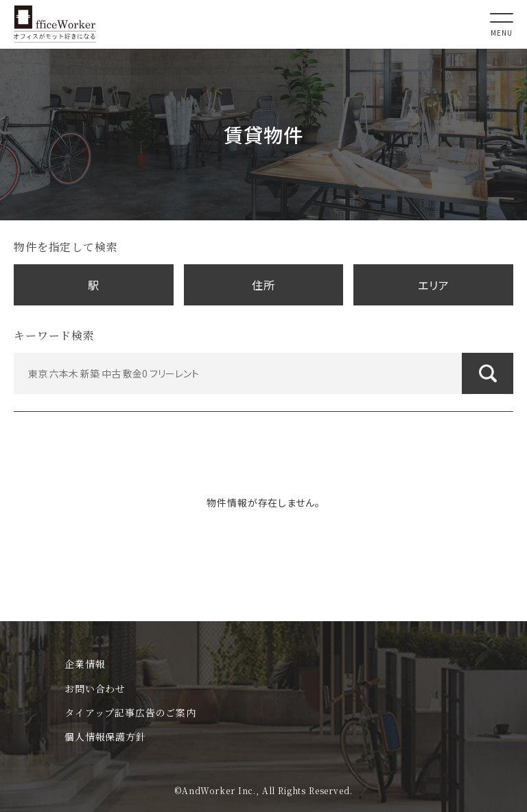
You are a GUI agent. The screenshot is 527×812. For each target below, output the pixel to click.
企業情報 (85, 664)
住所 (263, 285)
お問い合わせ (95, 688)
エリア (434, 285)
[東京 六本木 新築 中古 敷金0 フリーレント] (263, 373)
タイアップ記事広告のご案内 (130, 712)
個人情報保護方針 (105, 736)
